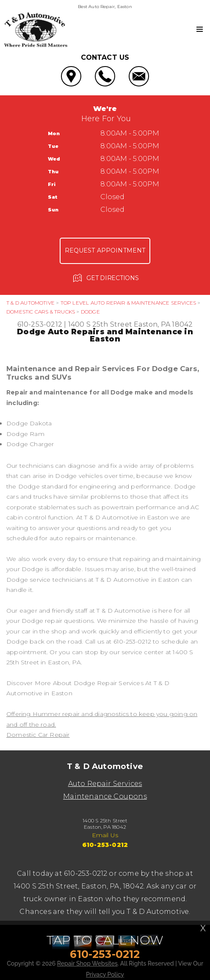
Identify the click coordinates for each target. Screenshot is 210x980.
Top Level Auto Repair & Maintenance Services (128, 303)
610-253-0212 (40, 324)
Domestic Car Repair (38, 735)
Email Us (105, 835)
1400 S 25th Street (100, 324)
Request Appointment (105, 250)
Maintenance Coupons (105, 796)
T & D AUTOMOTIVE (30, 303)
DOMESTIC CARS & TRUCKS (41, 312)
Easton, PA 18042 (163, 324)
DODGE (90, 312)
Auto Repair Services (105, 784)
